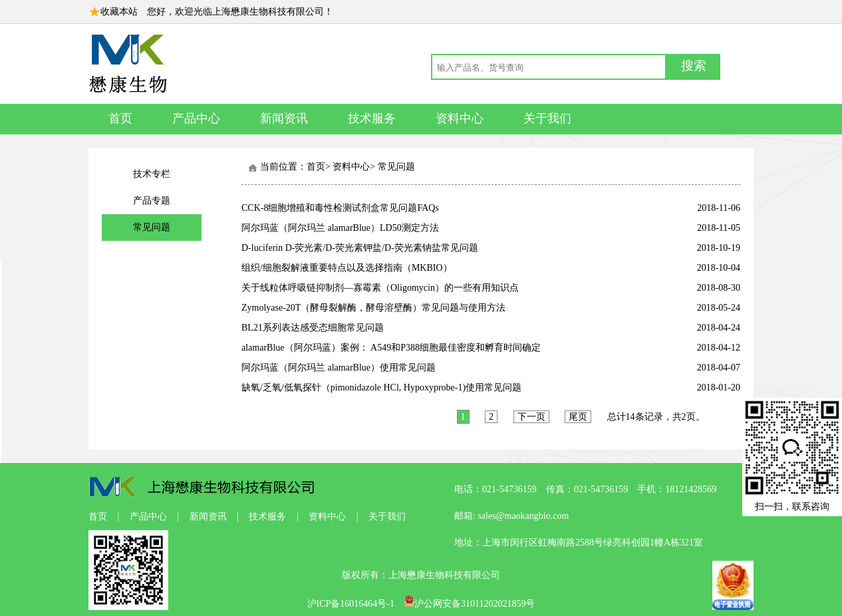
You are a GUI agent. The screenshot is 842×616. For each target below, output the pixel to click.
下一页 (531, 417)
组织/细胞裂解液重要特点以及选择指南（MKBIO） (347, 268)
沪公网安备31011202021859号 (469, 604)
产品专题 (152, 201)
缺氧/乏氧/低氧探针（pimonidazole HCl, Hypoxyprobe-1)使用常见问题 (381, 387)
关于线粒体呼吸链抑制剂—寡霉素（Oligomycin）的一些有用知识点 (380, 288)
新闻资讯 (284, 118)
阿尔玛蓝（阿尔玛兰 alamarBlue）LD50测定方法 (340, 228)
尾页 (578, 417)
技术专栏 (152, 174)
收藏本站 (119, 12)
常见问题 (152, 227)
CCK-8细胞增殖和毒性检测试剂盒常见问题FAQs (340, 208)
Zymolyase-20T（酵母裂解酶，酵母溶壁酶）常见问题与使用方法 (373, 308)
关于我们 (547, 118)
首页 (120, 118)
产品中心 (196, 118)
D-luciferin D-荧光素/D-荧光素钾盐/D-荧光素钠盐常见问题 (360, 248)
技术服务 (372, 118)
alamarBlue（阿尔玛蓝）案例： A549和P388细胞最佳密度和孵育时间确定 (391, 348)
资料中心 (460, 118)
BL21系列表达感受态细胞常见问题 (313, 328)
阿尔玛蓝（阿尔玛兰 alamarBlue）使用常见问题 (339, 368)
